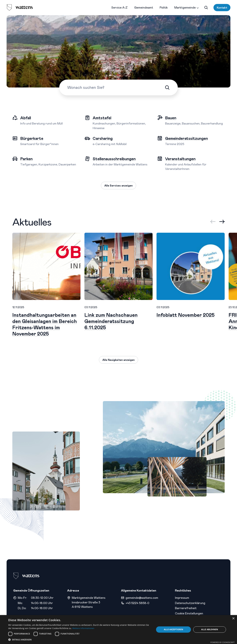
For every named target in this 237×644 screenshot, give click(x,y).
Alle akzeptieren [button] (173, 629)
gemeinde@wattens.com (142, 598)
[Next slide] (222, 222)
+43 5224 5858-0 (137, 603)
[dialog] (118, 630)
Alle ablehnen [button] (210, 629)
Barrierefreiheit (186, 608)
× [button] (233, 619)
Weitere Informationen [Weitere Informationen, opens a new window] (83, 628)
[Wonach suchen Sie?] (116, 87)
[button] (79, 640)
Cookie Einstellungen (189, 613)
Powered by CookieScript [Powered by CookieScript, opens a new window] (222, 642)
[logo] (20, 8)
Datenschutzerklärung (190, 603)
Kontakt (222, 8)
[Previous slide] (213, 222)
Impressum (182, 598)
